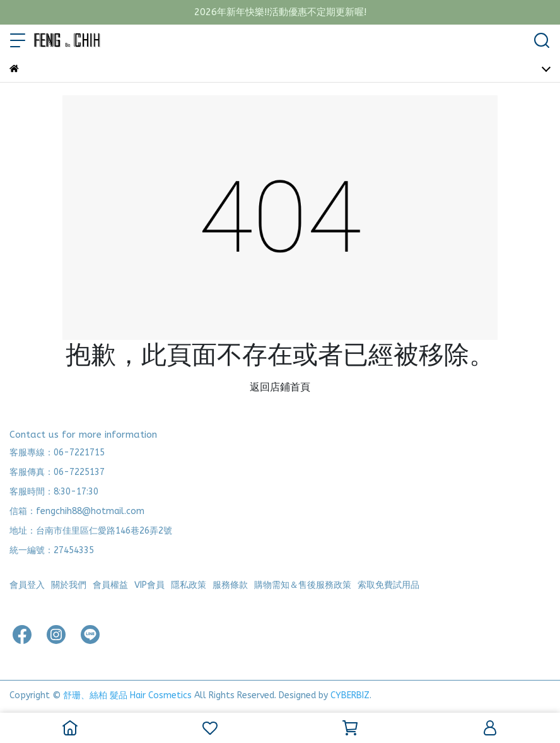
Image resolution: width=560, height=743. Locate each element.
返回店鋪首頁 (280, 387)
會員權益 (110, 585)
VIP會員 (149, 585)
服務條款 (230, 585)
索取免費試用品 (388, 585)
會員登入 (27, 585)
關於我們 (69, 585)
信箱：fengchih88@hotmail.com (77, 511)
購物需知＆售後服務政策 (303, 585)
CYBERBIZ (350, 695)
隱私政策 (189, 585)
